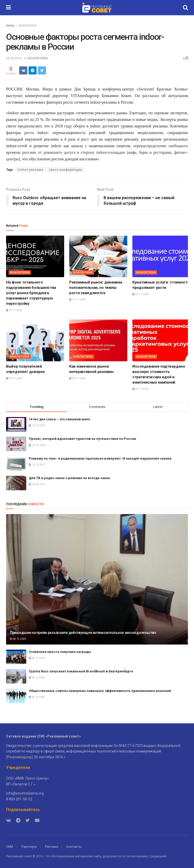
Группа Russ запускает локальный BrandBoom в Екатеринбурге (81, 671)
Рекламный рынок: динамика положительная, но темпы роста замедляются (96, 288)
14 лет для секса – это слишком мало (59, 419)
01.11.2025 (141, 389)
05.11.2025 (77, 378)
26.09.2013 (14, 58)
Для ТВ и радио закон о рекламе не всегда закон (69, 478)
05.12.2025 (37, 658)
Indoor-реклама (30, 170)
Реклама (52, 847)
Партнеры (29, 847)
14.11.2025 (14, 310)
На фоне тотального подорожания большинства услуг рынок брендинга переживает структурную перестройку (31, 293)
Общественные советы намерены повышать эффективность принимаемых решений (100, 691)
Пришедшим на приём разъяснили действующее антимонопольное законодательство (83, 633)
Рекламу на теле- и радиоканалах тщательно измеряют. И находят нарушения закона (100, 458)
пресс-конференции (66, 170)
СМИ (10, 847)
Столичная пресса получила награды (60, 652)
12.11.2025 (77, 300)
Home (10, 26)
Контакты (74, 847)
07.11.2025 (141, 294)
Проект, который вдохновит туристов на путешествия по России (82, 439)
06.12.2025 (18, 639)
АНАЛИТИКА (27, 26)
